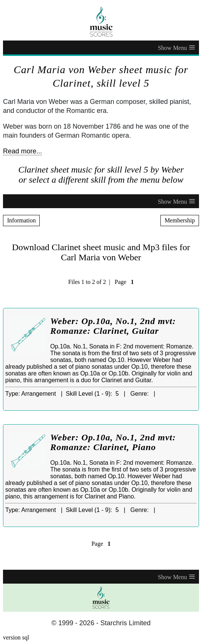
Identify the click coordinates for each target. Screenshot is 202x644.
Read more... (22, 151)
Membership (180, 220)
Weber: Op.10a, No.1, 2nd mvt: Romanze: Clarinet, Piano (113, 442)
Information (21, 220)
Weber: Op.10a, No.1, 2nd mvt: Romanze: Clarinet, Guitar (113, 326)
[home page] (101, 22)
